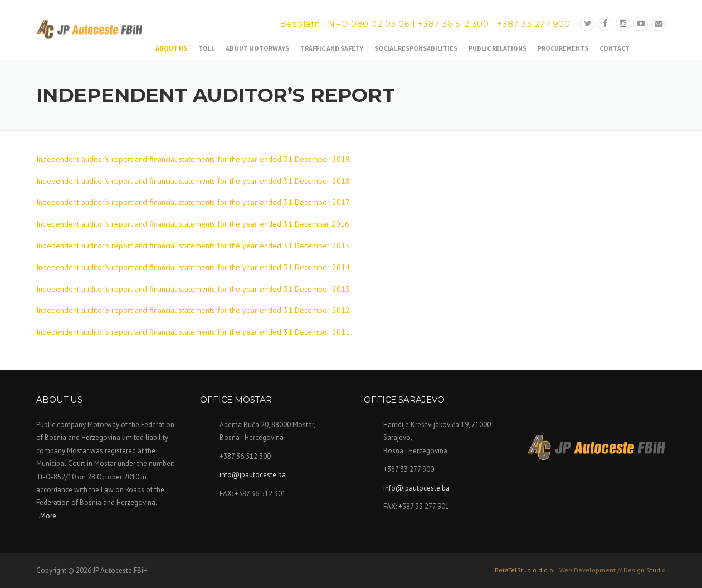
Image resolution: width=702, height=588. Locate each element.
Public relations (498, 48)
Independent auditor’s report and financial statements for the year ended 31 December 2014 (193, 267)
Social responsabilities (416, 48)
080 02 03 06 (380, 24)
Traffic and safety (332, 48)
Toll (206, 48)
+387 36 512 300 (454, 24)
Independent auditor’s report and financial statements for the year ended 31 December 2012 (193, 310)
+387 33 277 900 (534, 24)
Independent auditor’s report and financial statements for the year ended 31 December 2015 (193, 246)
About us (171, 48)
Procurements (563, 48)
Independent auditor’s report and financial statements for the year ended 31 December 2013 (193, 289)
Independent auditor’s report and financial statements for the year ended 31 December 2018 (193, 181)
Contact (615, 48)
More (48, 516)
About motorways (257, 48)
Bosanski (641, 47)
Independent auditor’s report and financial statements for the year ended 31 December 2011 (193, 332)
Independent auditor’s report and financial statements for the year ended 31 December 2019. (194, 159)
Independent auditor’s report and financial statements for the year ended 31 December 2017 (193, 202)
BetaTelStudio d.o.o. (580, 570)
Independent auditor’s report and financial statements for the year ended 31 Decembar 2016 (193, 224)
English (658, 47)
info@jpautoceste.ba (253, 475)
